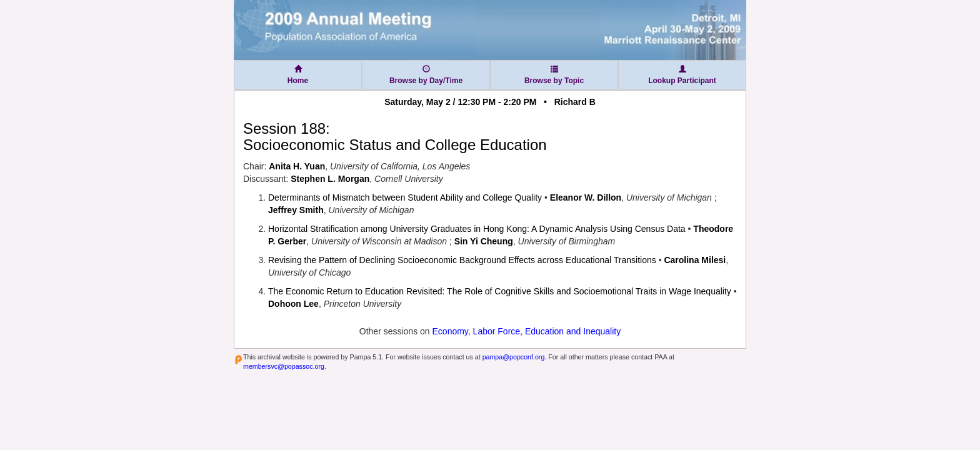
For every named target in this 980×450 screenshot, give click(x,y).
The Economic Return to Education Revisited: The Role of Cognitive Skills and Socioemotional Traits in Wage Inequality (500, 291)
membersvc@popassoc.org (284, 366)
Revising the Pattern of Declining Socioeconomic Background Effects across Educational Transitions (462, 260)
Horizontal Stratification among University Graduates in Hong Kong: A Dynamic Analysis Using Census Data (477, 229)
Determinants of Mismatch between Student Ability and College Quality (405, 197)
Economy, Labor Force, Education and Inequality (527, 331)
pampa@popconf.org (514, 357)
